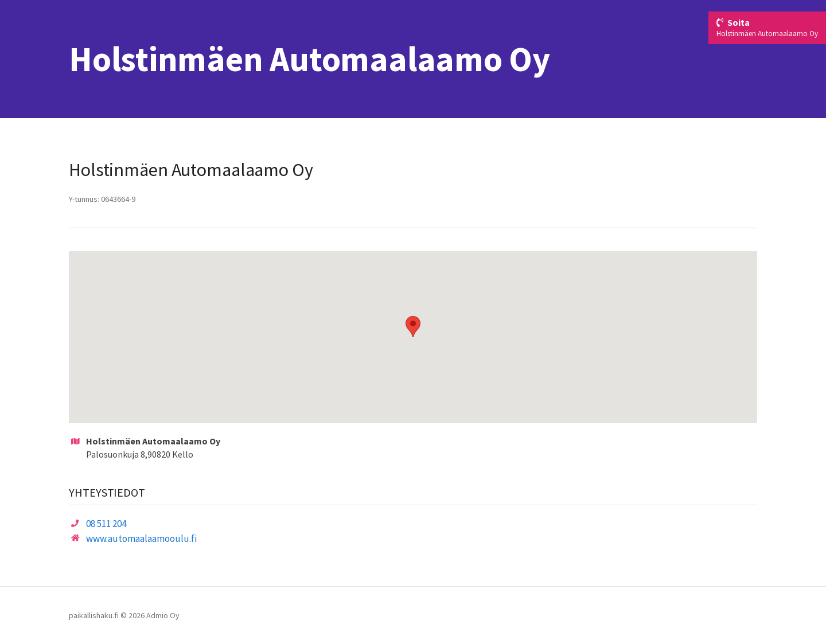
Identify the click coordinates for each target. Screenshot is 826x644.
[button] (413, 327)
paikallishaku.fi (94, 615)
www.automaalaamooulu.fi (141, 538)
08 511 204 (106, 524)
